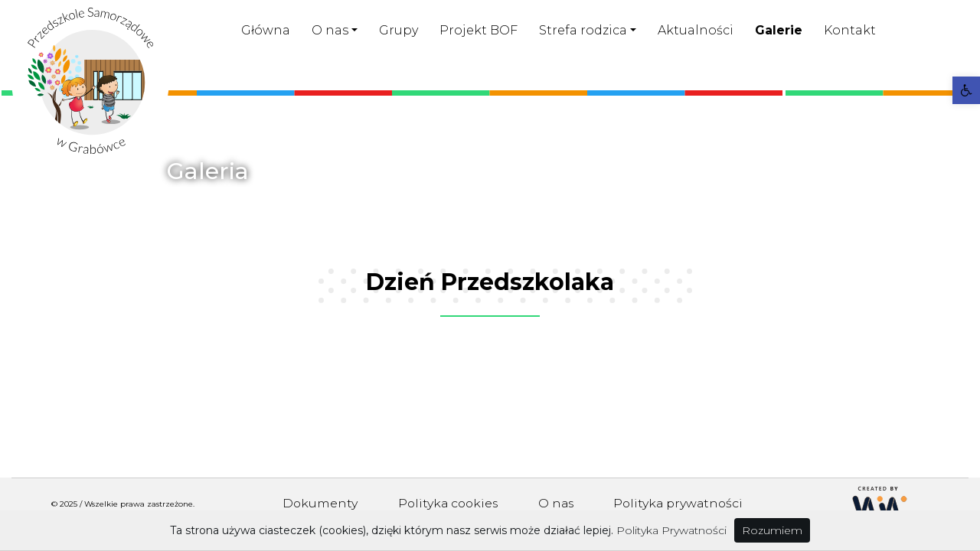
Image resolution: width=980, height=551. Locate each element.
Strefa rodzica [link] (583, 30)
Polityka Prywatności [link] (671, 530)
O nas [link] (330, 30)
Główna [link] (266, 30)
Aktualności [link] (696, 30)
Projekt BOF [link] (479, 30)
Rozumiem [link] (772, 530)
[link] (966, 90)
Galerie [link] (779, 30)
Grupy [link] (399, 30)
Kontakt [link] (850, 30)
